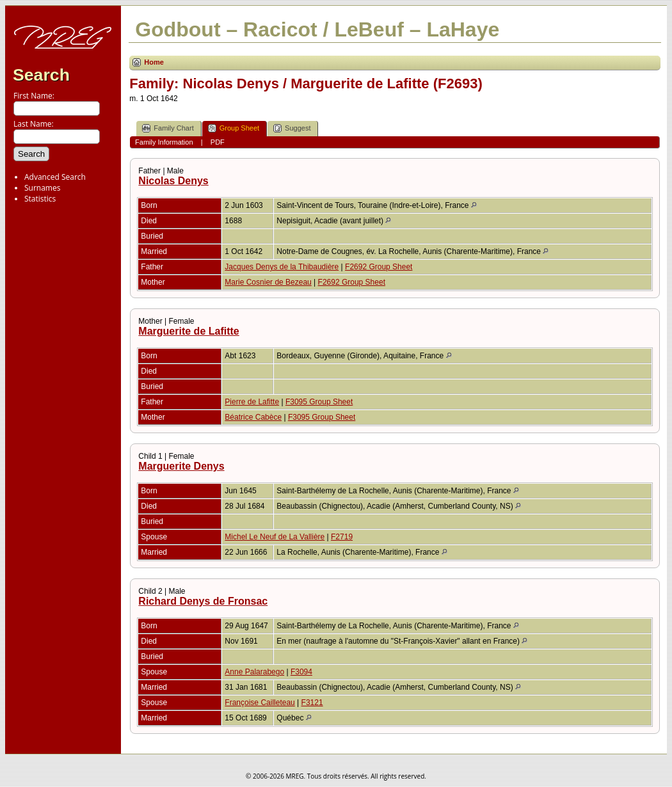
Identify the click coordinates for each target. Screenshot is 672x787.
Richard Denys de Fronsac (203, 601)
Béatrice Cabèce (253, 417)
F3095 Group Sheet (319, 402)
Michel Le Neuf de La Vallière (275, 537)
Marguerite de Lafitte (188, 331)
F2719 (342, 537)
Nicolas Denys (173, 181)
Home (154, 62)
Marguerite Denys (181, 466)
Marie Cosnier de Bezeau (268, 282)
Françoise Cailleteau (260, 703)
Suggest (292, 128)
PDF (218, 142)
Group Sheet (234, 128)
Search (41, 75)
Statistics (40, 199)
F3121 (312, 703)
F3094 (301, 672)
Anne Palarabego (254, 672)
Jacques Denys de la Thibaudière (282, 267)
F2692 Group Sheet (379, 267)
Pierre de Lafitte (252, 402)
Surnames (42, 188)
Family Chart (168, 128)
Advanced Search (55, 177)
